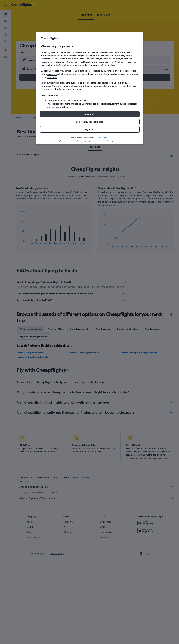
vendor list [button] (52, 77)
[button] (90, 114)
